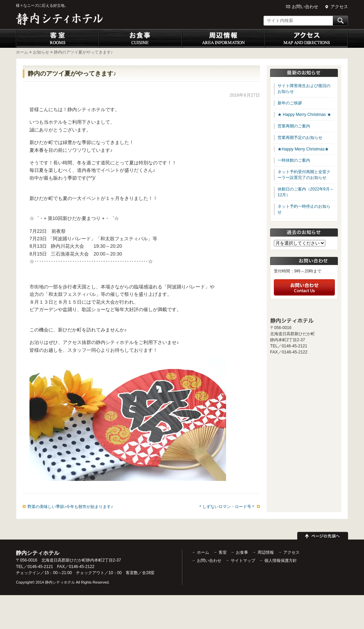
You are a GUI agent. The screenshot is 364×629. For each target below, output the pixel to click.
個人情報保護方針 (281, 561)
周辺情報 (224, 39)
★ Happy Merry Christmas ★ (304, 115)
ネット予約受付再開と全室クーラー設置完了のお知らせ (304, 175)
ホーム (203, 552)
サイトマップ (243, 561)
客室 (57, 39)
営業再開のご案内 (294, 126)
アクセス (339, 7)
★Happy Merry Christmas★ (303, 149)
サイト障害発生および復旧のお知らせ (304, 89)
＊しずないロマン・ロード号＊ (227, 507)
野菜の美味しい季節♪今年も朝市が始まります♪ (70, 507)
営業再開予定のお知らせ (300, 138)
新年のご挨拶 (290, 103)
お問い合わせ (305, 7)
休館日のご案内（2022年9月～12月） (306, 192)
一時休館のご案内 (294, 160)
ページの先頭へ (323, 535)
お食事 (140, 39)
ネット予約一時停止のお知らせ (304, 209)
